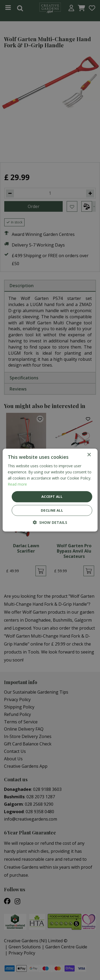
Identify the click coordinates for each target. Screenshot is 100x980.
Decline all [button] (52, 510)
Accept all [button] (52, 497)
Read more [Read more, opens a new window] (17, 484)
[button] (50, 522)
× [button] (89, 455)
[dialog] (50, 490)
